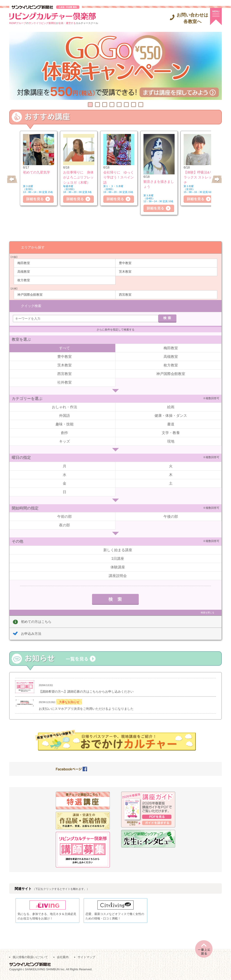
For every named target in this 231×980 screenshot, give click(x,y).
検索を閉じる (208, 611)
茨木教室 (125, 271)
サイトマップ (86, 960)
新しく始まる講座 (118, 549)
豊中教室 (125, 263)
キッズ (65, 440)
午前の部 (65, 515)
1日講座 (118, 557)
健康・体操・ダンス (171, 414)
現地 (171, 440)
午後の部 (171, 515)
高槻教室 (24, 271)
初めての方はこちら (36, 620)
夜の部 (65, 524)
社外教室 (65, 381)
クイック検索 (31, 304)
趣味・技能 (65, 423)
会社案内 (63, 960)
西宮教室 (125, 294)
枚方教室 (24, 280)
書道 (171, 423)
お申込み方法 (31, 632)
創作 (65, 432)
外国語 (65, 414)
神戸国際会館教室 (30, 294)
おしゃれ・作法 (65, 406)
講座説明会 (118, 574)
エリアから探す (33, 247)
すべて (65, 347)
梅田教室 (24, 263)
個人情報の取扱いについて (30, 960)
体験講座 (118, 566)
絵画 (171, 406)
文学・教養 (171, 432)
